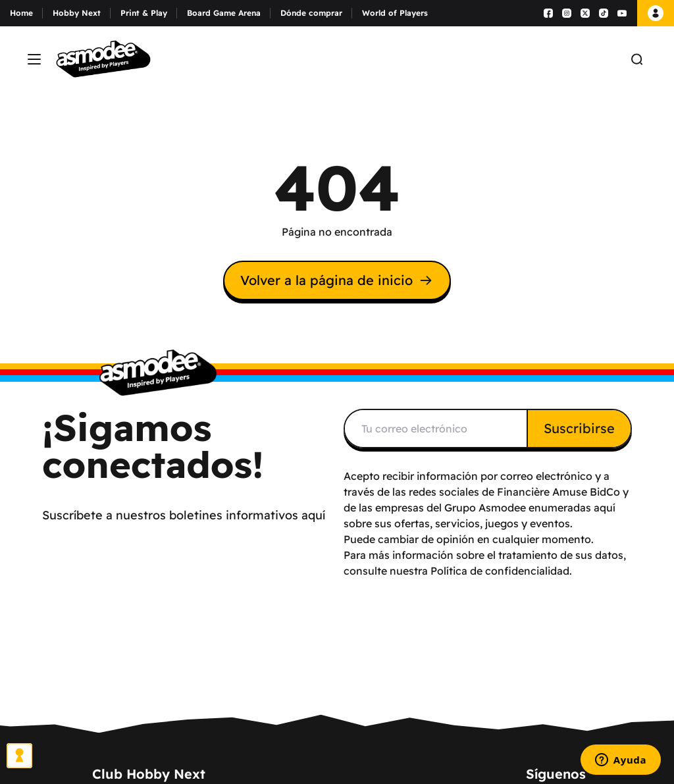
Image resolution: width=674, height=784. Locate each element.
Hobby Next (77, 13)
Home (21, 13)
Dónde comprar (311, 13)
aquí (605, 508)
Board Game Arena (224, 13)
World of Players (395, 13)
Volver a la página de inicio (337, 280)
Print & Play (144, 13)
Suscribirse (579, 428)
